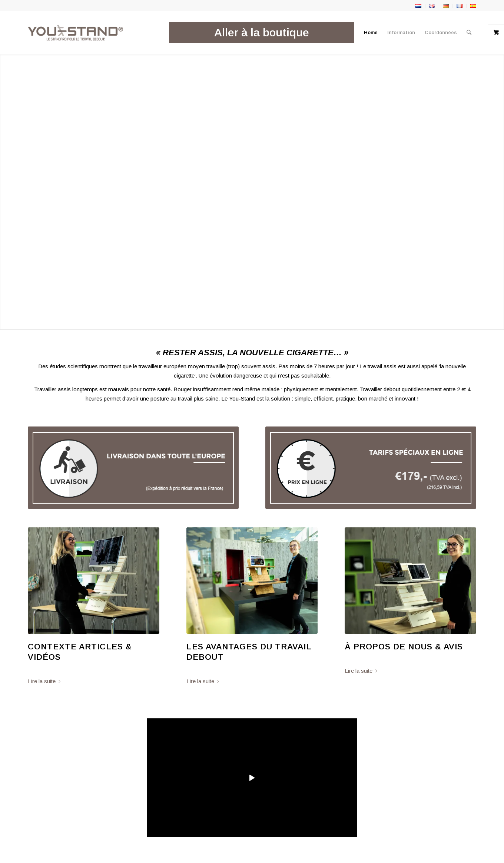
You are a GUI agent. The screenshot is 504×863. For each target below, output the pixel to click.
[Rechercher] (469, 33)
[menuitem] (262, 33)
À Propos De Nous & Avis (404, 647)
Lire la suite (46, 681)
